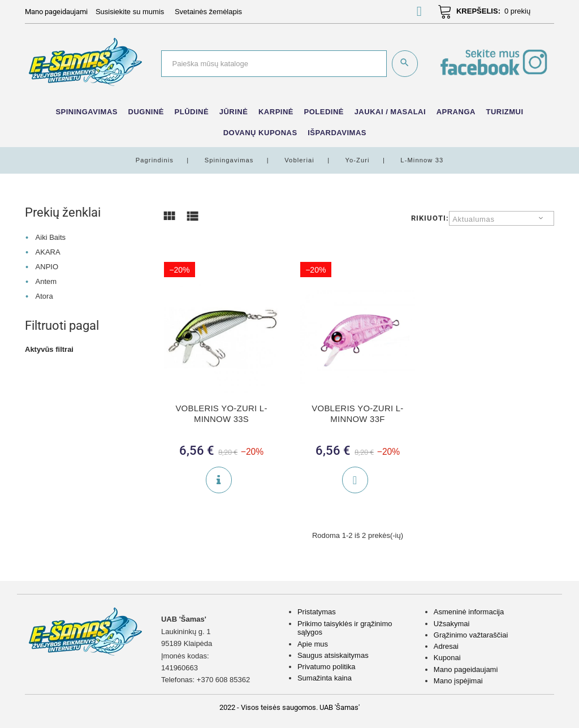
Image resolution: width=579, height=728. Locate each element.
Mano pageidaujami (466, 669)
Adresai (446, 646)
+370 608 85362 (223, 680)
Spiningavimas (87, 112)
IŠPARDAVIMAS (337, 133)
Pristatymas (317, 612)
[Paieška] (274, 63)
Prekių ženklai (63, 212)
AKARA (48, 252)
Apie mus (313, 644)
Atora (44, 296)
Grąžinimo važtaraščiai (471, 635)
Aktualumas (473, 219)
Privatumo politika (327, 667)
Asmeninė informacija (469, 612)
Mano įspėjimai (458, 681)
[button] (419, 13)
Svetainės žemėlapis (208, 12)
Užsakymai (452, 624)
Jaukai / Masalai (390, 112)
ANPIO (47, 267)
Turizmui (504, 112)
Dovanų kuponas (260, 133)
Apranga (456, 112)
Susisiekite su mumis (130, 12)
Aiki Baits (51, 237)
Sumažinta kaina (325, 678)
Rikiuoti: (430, 218)
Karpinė (276, 112)
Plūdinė (192, 112)
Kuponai (447, 658)
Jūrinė (234, 112)
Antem (46, 281)
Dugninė (146, 112)
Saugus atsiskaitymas (333, 655)
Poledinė (324, 112)
